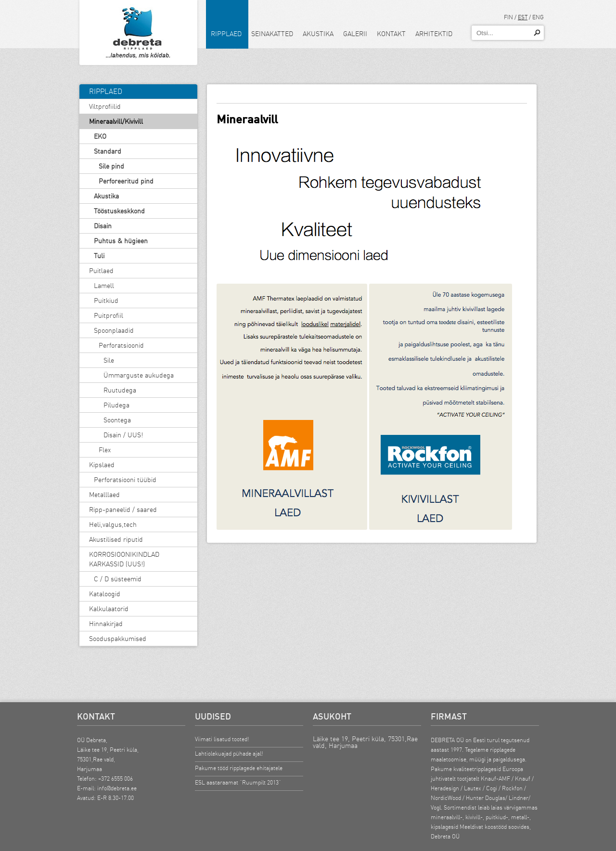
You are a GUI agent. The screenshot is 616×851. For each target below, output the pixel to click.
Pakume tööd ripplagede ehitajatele (239, 768)
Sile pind (111, 166)
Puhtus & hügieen (121, 241)
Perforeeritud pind (126, 181)
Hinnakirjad (106, 624)
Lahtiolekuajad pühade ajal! (229, 753)
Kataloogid (105, 594)
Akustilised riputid (116, 539)
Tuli (99, 256)
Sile (109, 360)
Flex (105, 450)
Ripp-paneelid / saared (123, 510)
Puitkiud (106, 301)
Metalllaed (104, 495)
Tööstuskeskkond (119, 211)
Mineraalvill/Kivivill (116, 121)
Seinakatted (272, 34)
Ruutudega (120, 390)
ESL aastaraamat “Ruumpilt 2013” (238, 782)
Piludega (116, 405)
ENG (538, 17)
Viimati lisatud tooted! (222, 739)
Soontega (117, 420)
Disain (103, 226)
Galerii (355, 34)
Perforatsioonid (121, 345)
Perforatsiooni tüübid (125, 480)
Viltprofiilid (105, 106)
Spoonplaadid (114, 330)
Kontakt (391, 34)
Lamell (104, 286)
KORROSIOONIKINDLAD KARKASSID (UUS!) (124, 559)
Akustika (318, 34)
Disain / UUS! (123, 435)
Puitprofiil (109, 315)
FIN (508, 17)
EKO (100, 136)
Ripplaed (226, 34)
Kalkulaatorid (109, 609)
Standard (108, 151)
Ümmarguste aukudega (139, 375)
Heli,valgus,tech (113, 524)
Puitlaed (101, 271)
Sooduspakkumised (118, 639)
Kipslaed (102, 465)
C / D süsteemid (118, 579)
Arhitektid (434, 34)
